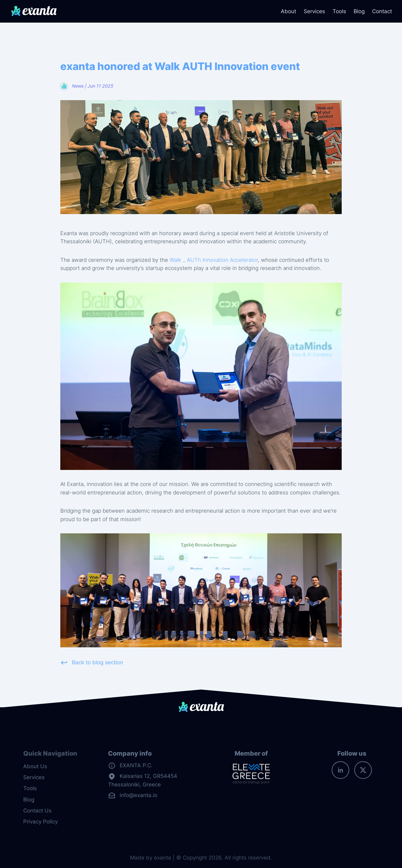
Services (314, 11)
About (288, 11)
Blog (359, 11)
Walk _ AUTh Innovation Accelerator (214, 260)
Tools (339, 11)
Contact (382, 11)
